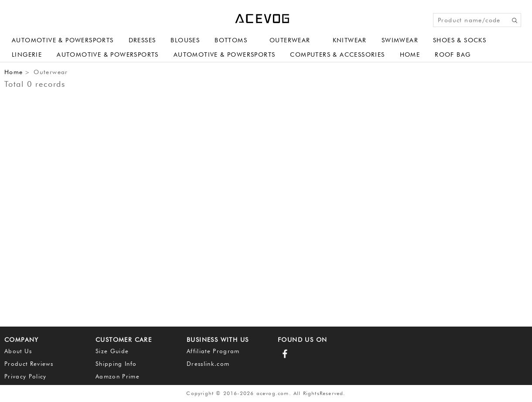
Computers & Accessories (337, 55)
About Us (18, 351)
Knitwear (350, 40)
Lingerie (27, 55)
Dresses (142, 40)
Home (410, 55)
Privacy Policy (26, 376)
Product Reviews (29, 364)
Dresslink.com (208, 364)
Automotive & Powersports (63, 40)
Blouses (185, 40)
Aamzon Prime (118, 376)
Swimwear (400, 40)
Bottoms (231, 40)
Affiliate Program (213, 351)
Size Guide (112, 351)
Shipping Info (116, 364)
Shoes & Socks (460, 40)
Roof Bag (453, 55)
